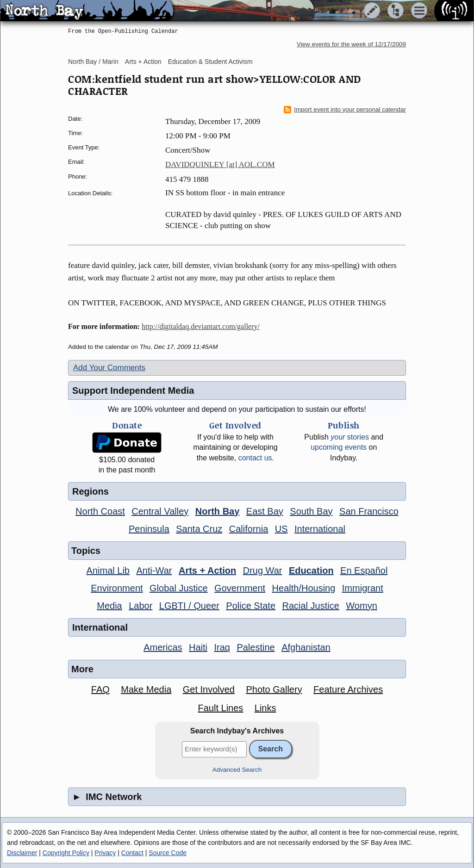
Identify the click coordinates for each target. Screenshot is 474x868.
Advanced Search (237, 770)
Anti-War (154, 570)
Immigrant (363, 588)
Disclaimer (22, 853)
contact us (255, 458)
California (249, 529)
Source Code (168, 853)
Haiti (198, 647)
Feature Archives (348, 689)
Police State (251, 606)
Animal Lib (108, 570)
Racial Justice (310, 606)
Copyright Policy (66, 853)
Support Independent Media (133, 391)
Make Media (146, 689)
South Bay (311, 511)
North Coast (100, 511)
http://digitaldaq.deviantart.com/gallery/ (201, 326)
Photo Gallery (274, 689)
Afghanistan (306, 647)
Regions (90, 491)
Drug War (263, 570)
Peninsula (149, 529)
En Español (364, 570)
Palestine (256, 647)
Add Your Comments (109, 368)
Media (109, 606)
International (320, 529)
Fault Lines (221, 708)
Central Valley (160, 511)
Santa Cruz (199, 529)
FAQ (100, 689)
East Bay (265, 511)
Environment (117, 588)
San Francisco (369, 511)
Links (265, 708)
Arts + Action (143, 62)
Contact (132, 853)
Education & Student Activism (210, 62)
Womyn (361, 606)
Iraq (222, 647)
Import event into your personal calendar (345, 110)
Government (240, 588)
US (281, 529)
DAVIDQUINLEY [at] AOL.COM (220, 164)
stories (350, 437)
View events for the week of (351, 44)
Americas (163, 647)
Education (311, 570)
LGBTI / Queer (189, 606)
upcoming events (339, 447)
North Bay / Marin (93, 62)
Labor (140, 606)
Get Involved (209, 689)
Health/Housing (304, 588)
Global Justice (179, 588)
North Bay (218, 511)
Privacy (105, 853)
